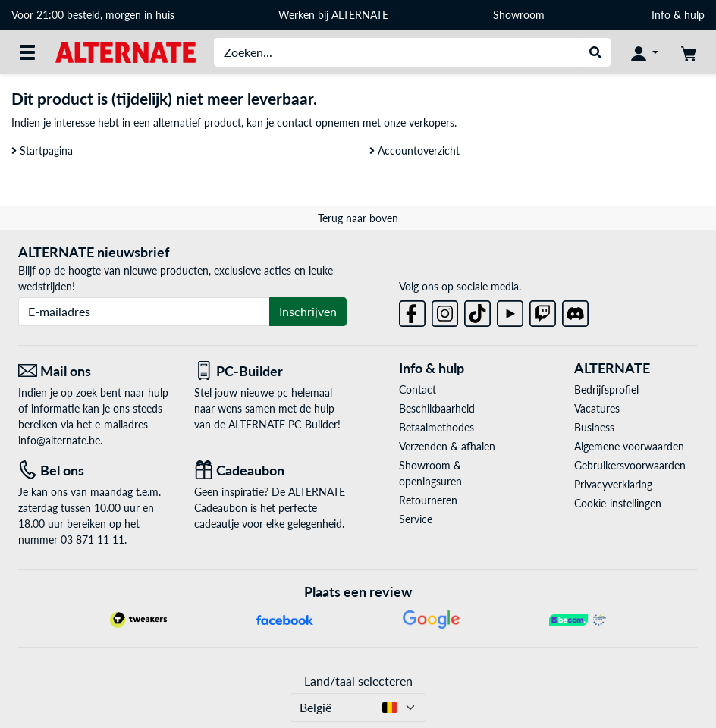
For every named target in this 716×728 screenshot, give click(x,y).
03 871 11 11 (93, 540)
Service (416, 519)
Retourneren (428, 500)
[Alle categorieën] (27, 52)
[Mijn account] (645, 52)
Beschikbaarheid (437, 408)
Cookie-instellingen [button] (618, 503)
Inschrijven (308, 311)
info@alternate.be (59, 440)
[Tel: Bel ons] (95, 471)
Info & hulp (678, 15)
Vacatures (597, 408)
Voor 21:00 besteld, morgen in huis (93, 15)
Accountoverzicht (415, 151)
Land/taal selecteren (358, 681)
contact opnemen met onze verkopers (366, 122)
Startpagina (42, 151)
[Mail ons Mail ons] (95, 371)
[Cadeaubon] (271, 471)
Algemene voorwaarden (629, 446)
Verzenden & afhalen (447, 446)
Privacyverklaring (613, 484)
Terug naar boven (358, 218)
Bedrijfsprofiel (606, 389)
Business (594, 427)
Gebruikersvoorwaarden (630, 465)
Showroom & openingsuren (430, 473)
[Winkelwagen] (689, 52)
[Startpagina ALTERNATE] (126, 51)
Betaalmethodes (437, 427)
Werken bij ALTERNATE (333, 15)
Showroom (520, 15)
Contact (418, 389)
